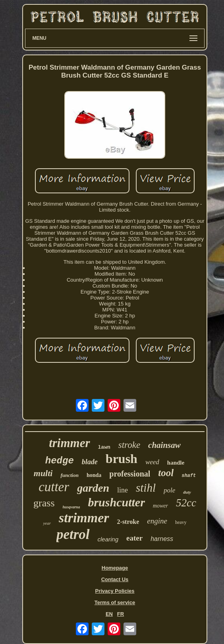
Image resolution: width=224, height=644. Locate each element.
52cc (186, 503)
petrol (73, 534)
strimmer (84, 518)
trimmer (69, 443)
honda (94, 475)
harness (162, 539)
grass (44, 503)
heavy (181, 522)
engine (157, 521)
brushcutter (116, 502)
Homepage (115, 568)
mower (160, 506)
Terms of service (115, 602)
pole (169, 490)
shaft (189, 476)
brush (122, 459)
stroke (129, 445)
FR (121, 614)
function (70, 475)
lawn (104, 447)
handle (176, 463)
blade (90, 462)
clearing (108, 539)
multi (43, 473)
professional (130, 474)
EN (109, 614)
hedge (60, 461)
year (47, 523)
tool (166, 473)
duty (187, 492)
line (123, 490)
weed (152, 462)
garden (93, 488)
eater (134, 538)
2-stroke (128, 522)
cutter (54, 487)
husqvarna (71, 507)
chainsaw (164, 445)
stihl (146, 488)
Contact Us (115, 579)
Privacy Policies (115, 591)
